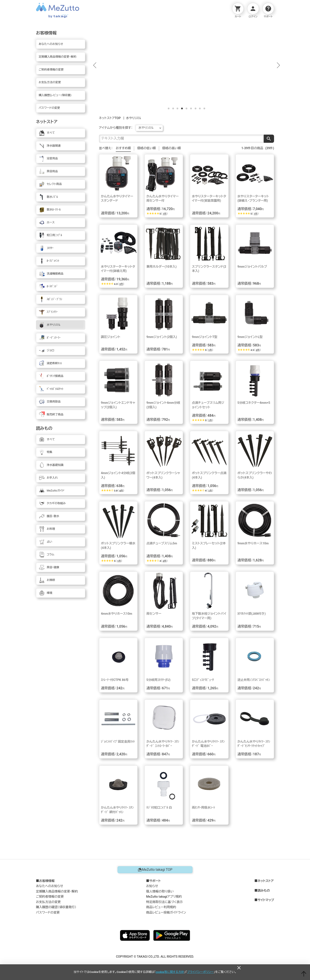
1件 (165, 214)
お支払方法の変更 (48, 902)
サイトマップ (266, 900)
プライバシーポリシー (200, 972)
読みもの (264, 891)
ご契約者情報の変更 (50, 897)
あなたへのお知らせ (50, 886)
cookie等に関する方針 (170, 972)
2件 (258, 350)
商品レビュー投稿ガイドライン (166, 913)
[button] (95, 65)
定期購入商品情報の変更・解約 (57, 892)
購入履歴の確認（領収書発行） (56, 907)
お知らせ (152, 886)
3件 (121, 284)
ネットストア (266, 881)
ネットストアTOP (110, 118)
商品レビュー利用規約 (161, 907)
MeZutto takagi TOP (155, 870)
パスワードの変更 (48, 913)
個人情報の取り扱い (160, 892)
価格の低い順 (146, 148)
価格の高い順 (172, 148)
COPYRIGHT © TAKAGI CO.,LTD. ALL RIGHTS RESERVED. (155, 957)
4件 (121, 491)
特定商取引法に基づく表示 (164, 902)
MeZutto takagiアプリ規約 (164, 897)
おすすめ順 (123, 148)
